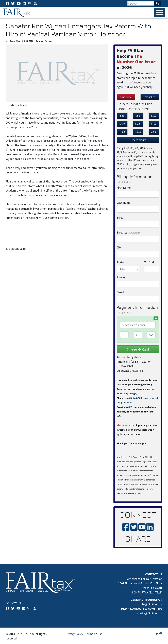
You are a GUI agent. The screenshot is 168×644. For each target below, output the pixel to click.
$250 (122, 124)
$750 (154, 124)
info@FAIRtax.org (141, 398)
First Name (124, 188)
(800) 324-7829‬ (124, 403)
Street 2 (128, 232)
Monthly (150, 97)
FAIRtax (17, 13)
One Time (126, 97)
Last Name (124, 203)
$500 (138, 124)
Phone (121, 277)
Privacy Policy (74, 634)
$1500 (138, 132)
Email (120, 292)
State (120, 262)
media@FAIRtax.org (150, 613)
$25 (122, 116)
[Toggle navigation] (159, 13)
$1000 (122, 132)
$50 (138, 116)
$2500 (154, 132)
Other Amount (138, 140)
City (119, 247)
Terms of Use (94, 634)
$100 (154, 116)
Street (121, 217)
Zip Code (150, 262)
